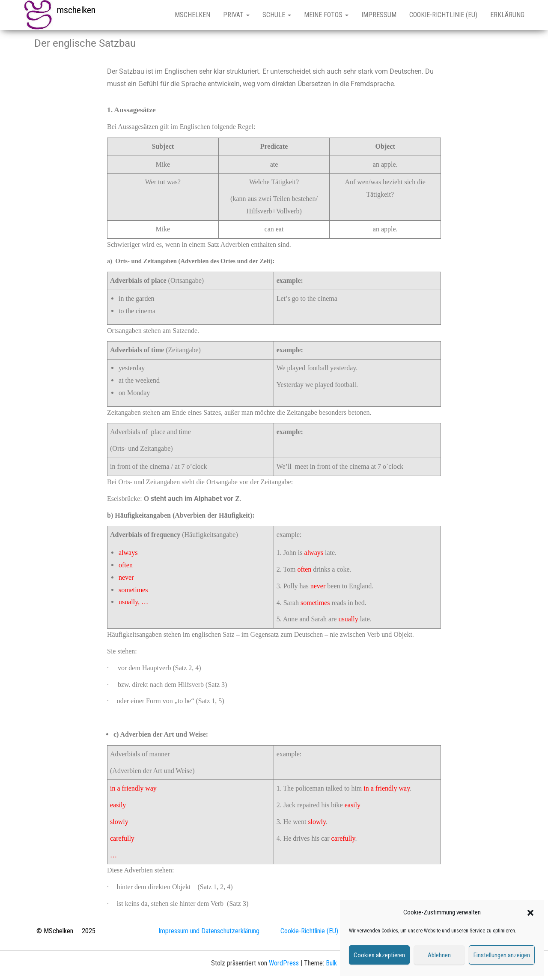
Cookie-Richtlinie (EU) (443, 15)
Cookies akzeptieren (379, 955)
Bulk (331, 963)
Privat (236, 15)
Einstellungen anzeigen (502, 955)
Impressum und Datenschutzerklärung (209, 931)
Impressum (379, 15)
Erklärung (507, 15)
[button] (530, 913)
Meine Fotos (326, 15)
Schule (277, 15)
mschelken (76, 10)
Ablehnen (439, 955)
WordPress (284, 963)
